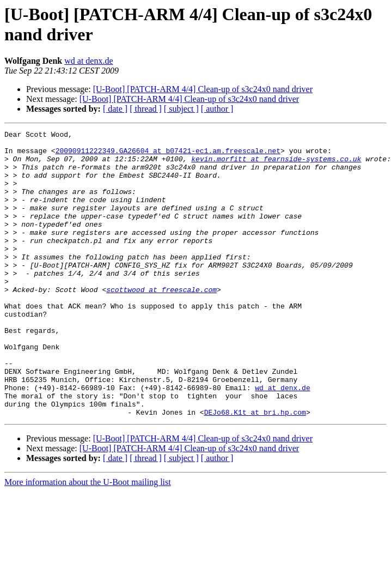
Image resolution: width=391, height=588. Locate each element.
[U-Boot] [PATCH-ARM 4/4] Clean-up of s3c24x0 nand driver (203, 89)
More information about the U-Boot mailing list (88, 539)
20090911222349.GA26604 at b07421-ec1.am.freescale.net (168, 155)
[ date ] (115, 109)
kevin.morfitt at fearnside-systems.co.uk (276, 165)
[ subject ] (181, 109)
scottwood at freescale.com (161, 322)
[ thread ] (146, 109)
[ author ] (217, 109)
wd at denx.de (88, 61)
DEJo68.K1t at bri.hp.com (255, 469)
